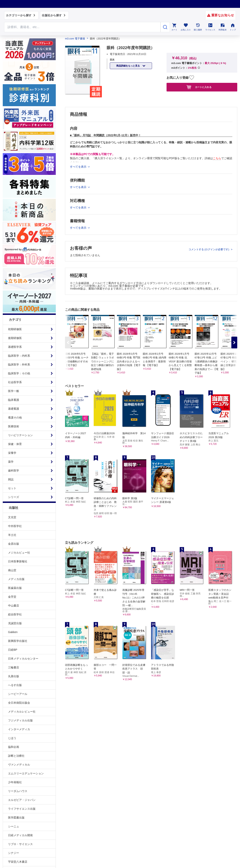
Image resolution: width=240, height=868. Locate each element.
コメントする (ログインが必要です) (209, 249)
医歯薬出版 (15, 588)
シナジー (14, 853)
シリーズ (14, 497)
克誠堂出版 (15, 623)
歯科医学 (14, 471)
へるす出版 (15, 685)
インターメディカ (19, 729)
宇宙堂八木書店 (18, 862)
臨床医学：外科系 (19, 365)
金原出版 (14, 544)
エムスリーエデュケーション (26, 773)
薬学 (11, 462)
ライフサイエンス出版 (22, 809)
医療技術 (14, 426)
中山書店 (14, 606)
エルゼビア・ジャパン (22, 800)
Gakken (13, 632)
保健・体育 (15, 444)
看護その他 (15, 418)
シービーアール (18, 694)
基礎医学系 (15, 347)
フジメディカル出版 (20, 720)
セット (12, 488)
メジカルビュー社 (19, 553)
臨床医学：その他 (19, 373)
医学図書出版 (16, 818)
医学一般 (14, 391)
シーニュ (14, 826)
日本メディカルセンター (23, 659)
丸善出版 (14, 676)
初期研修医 (15, 329)
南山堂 (12, 570)
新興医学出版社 (18, 641)
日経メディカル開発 (20, 835)
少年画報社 (15, 782)
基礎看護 (14, 409)
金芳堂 (12, 597)
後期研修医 (15, 338)
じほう (12, 738)
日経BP (13, 650)
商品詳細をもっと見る (128, 66)
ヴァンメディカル (19, 765)
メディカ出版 (16, 579)
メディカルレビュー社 (22, 712)
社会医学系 (15, 382)
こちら (217, 158)
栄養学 (12, 453)
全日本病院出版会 (19, 703)
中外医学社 (15, 526)
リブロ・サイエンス (20, 844)
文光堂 (12, 517)
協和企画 (14, 747)
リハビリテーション (20, 435)
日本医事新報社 (18, 561)
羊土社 (12, 535)
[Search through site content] (82, 27)
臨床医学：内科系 (19, 356)
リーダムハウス (18, 791)
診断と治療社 (16, 756)
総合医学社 (15, 614)
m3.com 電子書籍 (75, 39)
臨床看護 (14, 400)
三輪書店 (14, 667)
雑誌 (11, 479)
